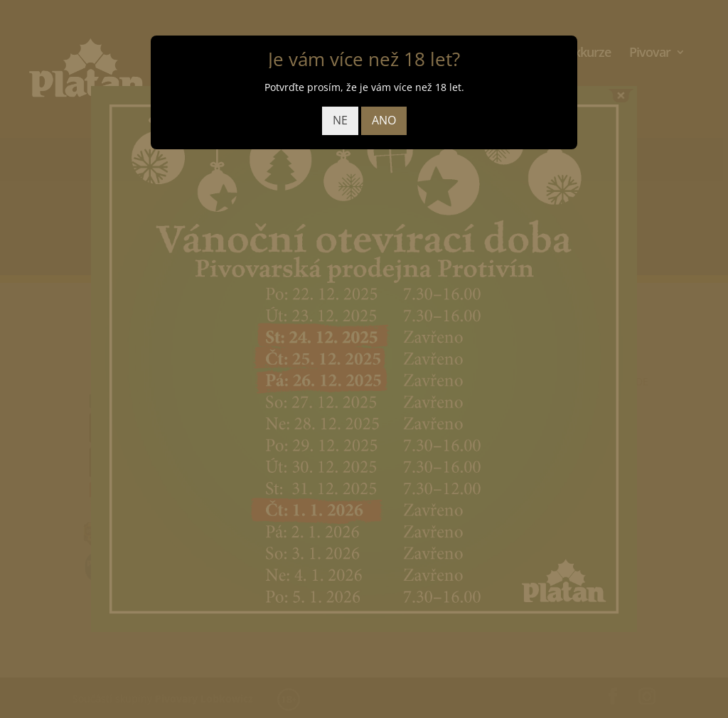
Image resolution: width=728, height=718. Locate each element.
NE (340, 120)
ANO (384, 120)
